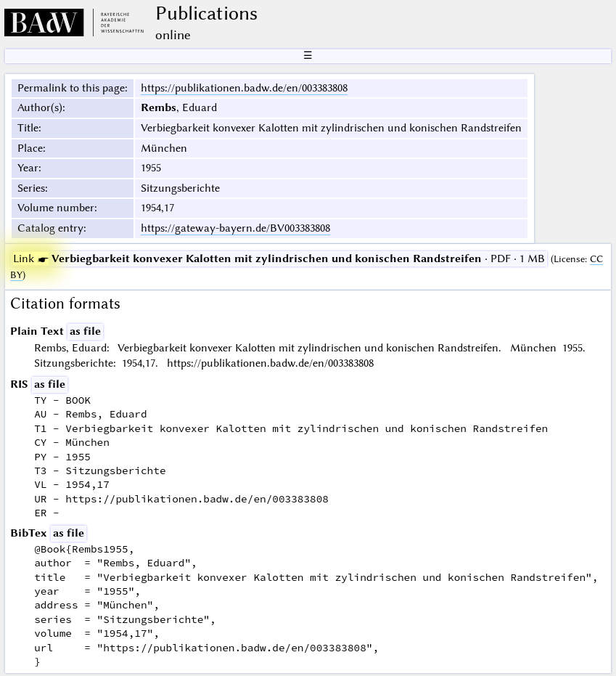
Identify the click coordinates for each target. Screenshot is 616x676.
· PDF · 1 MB (279, 258)
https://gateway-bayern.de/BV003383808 (235, 228)
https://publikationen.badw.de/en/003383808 (244, 88)
